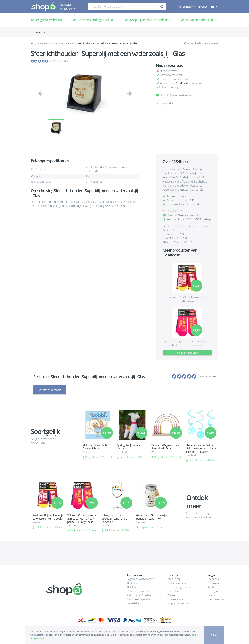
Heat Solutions (216, 599)
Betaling (132, 587)
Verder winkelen (194, 43)
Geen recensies (59, 61)
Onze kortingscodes (178, 587)
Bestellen (132, 583)
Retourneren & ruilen (139, 595)
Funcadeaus (67, 43)
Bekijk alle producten (187, 353)
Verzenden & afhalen (139, 591)
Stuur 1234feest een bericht (174, 95)
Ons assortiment (176, 599)
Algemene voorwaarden (141, 579)
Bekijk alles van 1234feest (99, 457)
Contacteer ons (176, 591)
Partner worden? (177, 583)
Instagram (213, 583)
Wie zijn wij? (174, 579)
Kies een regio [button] (185, 7)
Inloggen (202, 7)
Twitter (212, 587)
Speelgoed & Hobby (48, 43)
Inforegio (213, 591)
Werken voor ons (177, 595)
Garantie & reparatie (139, 599)
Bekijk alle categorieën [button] (67, 7)
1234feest (182, 83)
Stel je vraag (213, 43)
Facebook (213, 579)
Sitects (212, 595)
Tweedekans (134, 603)
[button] (213, 7)
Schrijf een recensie (50, 390)
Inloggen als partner (178, 603)
